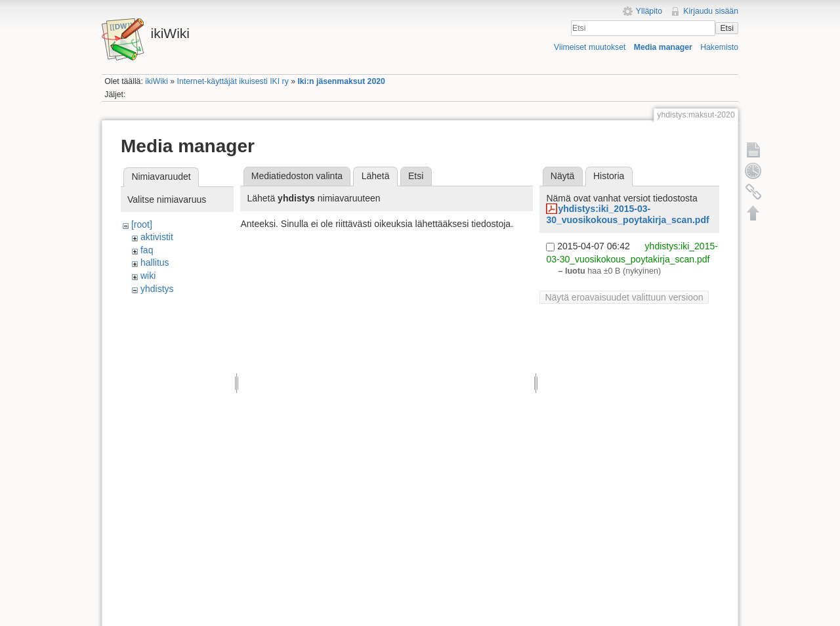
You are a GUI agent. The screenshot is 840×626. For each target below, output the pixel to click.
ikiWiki (157, 81)
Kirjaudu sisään (711, 11)
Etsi (726, 28)
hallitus (155, 262)
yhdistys (157, 289)
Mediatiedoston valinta (297, 176)
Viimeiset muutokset (590, 47)
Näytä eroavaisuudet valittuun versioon (624, 297)
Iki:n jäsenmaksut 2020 (341, 81)
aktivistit (157, 237)
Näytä (563, 176)
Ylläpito (649, 11)
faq (147, 250)
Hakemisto (719, 47)
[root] (142, 224)
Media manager (663, 47)
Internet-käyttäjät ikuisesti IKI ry (233, 81)
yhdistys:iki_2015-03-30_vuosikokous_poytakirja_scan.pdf (627, 214)
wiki (148, 276)
